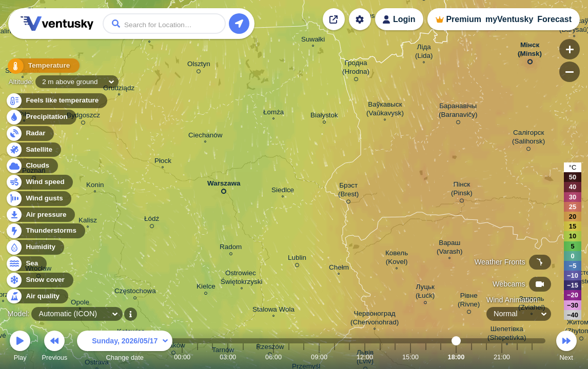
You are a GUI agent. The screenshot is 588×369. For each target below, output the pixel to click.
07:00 (289, 357)
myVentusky (509, 19)
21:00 (502, 357)
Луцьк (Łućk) (425, 293)
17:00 (441, 357)
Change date (125, 347)
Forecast (554, 19)
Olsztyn (199, 66)
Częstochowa (135, 292)
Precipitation (41, 117)
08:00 (304, 357)
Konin (95, 186)
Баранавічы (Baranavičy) (458, 112)
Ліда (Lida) (424, 53)
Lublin (297, 259)
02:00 (212, 357)
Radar (30, 134)
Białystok (324, 117)
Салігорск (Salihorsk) (528, 139)
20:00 (486, 357)
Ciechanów (205, 136)
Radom (231, 248)
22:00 (517, 357)
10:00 (335, 357)
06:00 (273, 357)
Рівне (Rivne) (469, 302)
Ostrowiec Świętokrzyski (241, 279)
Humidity (35, 247)
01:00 (198, 357)
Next (566, 347)
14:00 (395, 357)
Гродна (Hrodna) (356, 69)
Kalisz (88, 221)
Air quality (37, 296)
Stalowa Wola (273, 311)
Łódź (152, 220)
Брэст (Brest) (348, 191)
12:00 (365, 357)
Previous (54, 347)
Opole (80, 303)
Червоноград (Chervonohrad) (375, 319)
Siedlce (283, 191)
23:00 (532, 357)
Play (20, 347)
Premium (463, 19)
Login (404, 19)
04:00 (243, 357)
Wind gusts (38, 199)
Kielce (206, 288)
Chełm (339, 269)
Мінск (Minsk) (530, 51)
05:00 (258, 357)
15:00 (410, 357)
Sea (26, 264)
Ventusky (55, 24)
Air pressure (40, 215)
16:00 (426, 357)
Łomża (273, 113)
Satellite (33, 150)
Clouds (32, 166)
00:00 (182, 357)
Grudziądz (119, 89)
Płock (163, 162)
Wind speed (39, 182)
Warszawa (224, 185)
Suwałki (313, 40)
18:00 (456, 357)
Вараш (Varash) (450, 248)
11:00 (349, 357)
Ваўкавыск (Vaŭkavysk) (385, 110)
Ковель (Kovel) (397, 259)
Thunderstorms (45, 231)
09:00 (319, 357)
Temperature (41, 66)
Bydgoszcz (83, 117)
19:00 (472, 357)
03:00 (228, 357)
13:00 (380, 357)
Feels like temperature (56, 101)
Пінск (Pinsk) (462, 190)
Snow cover (39, 280)
